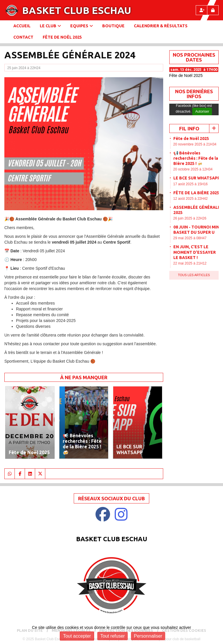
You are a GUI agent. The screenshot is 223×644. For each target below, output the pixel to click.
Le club (50, 26)
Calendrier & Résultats (161, 26)
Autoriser (202, 111)
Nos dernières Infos (194, 94)
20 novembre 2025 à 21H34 (195, 144)
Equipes (82, 26)
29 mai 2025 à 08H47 (190, 238)
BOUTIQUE (113, 26)
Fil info (189, 128)
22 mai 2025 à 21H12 (190, 263)
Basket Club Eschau (77, 10)
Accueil (22, 26)
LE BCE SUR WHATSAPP (197, 178)
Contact (23, 37)
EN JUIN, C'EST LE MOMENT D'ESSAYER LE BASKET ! (195, 252)
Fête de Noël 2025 (62, 37)
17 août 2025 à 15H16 (191, 184)
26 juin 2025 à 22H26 (190, 218)
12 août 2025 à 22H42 (191, 199)
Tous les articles (194, 275)
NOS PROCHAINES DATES (194, 57)
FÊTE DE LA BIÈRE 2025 (196, 193)
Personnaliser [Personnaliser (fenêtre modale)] (148, 636)
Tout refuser (112, 636)
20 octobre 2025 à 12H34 (193, 169)
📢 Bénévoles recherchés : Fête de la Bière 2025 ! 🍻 (196, 158)
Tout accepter (77, 636)
